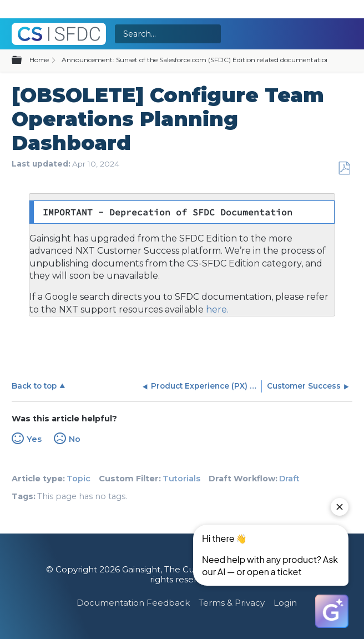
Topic (79, 479)
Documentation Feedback (133, 603)
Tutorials (181, 479)
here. (216, 310)
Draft (289, 479)
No (75, 439)
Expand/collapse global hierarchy (23, 61)
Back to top (34, 386)
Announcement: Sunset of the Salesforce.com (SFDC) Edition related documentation (196, 60)
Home (39, 60)
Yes (34, 439)
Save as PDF (344, 168)
